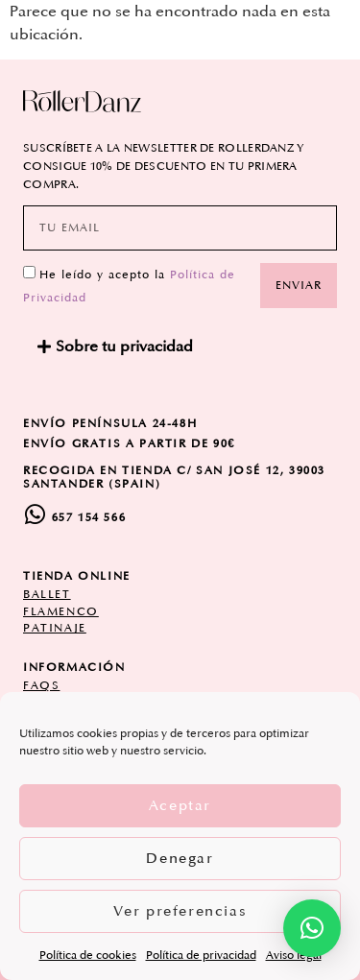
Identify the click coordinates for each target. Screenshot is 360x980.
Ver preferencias (180, 911)
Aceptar (180, 806)
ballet (47, 595)
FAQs (41, 686)
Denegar (180, 859)
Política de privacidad (201, 956)
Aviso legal (294, 956)
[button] (180, 347)
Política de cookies (88, 956)
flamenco (61, 612)
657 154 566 (89, 518)
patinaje (55, 628)
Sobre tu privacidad (124, 347)
